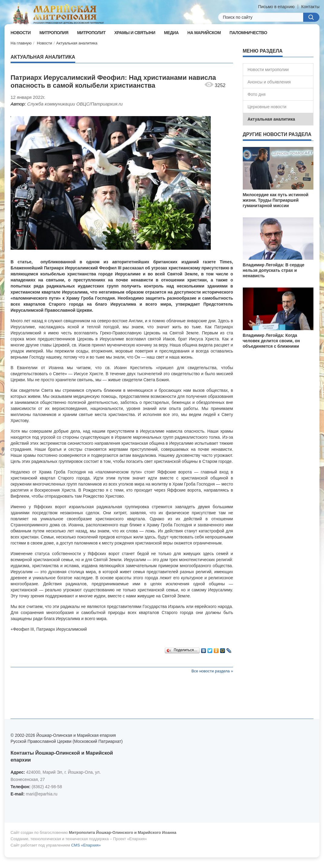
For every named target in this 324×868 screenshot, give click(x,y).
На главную (21, 43)
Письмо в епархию (276, 7)
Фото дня (257, 94)
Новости (44, 43)
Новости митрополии (268, 70)
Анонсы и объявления (269, 82)
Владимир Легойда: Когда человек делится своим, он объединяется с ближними (271, 341)
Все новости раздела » (212, 671)
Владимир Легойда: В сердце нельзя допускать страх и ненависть (274, 270)
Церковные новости (267, 107)
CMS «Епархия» (86, 845)
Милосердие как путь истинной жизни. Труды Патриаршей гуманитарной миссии (276, 200)
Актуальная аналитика (77, 43)
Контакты (310, 7)
